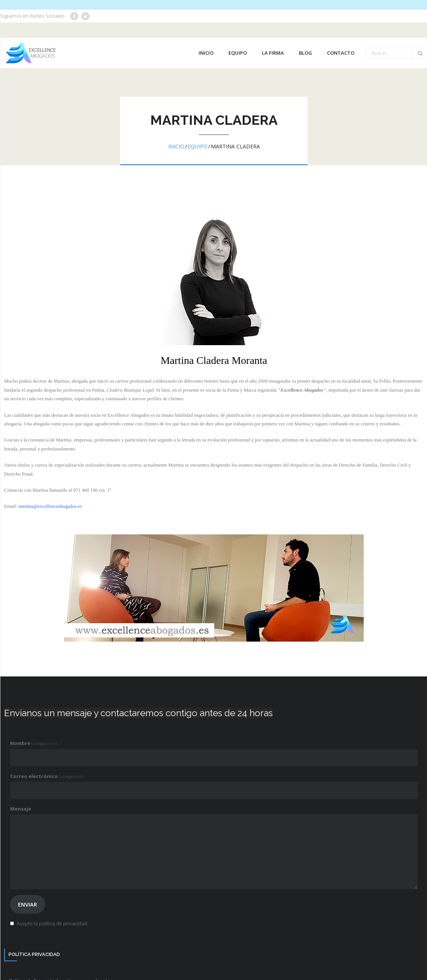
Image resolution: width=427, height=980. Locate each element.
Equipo (198, 146)
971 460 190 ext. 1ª (92, 490)
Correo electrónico (47, 776)
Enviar (28, 904)
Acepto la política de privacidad (52, 923)
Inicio (176, 146)
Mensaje (21, 809)
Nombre (33, 743)
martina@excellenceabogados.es (50, 506)
